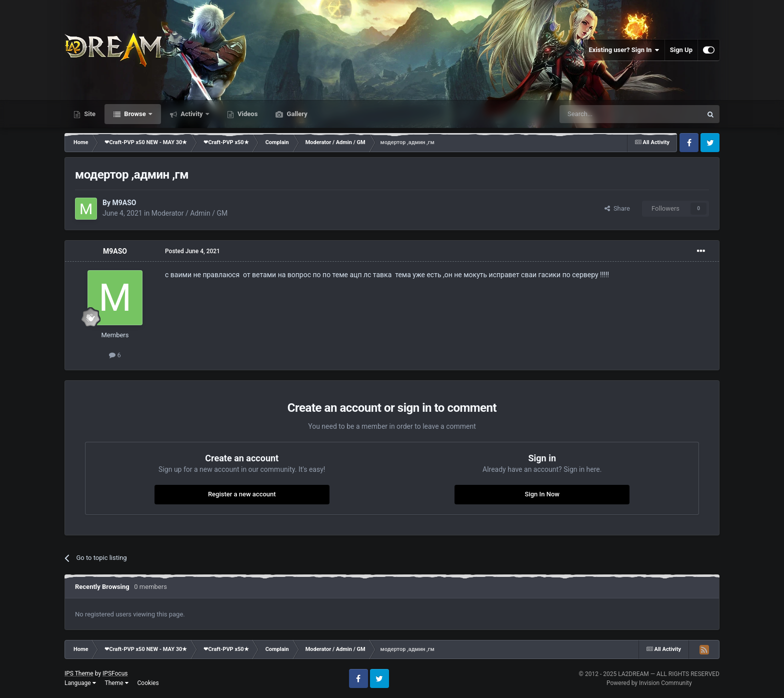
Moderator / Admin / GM (189, 213)
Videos (247, 114)
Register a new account (242, 494)
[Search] (607, 114)
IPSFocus (115, 673)
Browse (135, 114)
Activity (192, 114)
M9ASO (124, 203)
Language (80, 683)
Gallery (296, 114)
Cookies (148, 683)
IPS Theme (79, 673)
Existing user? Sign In (624, 50)
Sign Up (681, 50)
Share (617, 208)
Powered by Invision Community (649, 683)
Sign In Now (542, 494)
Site (89, 114)
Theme (117, 683)
